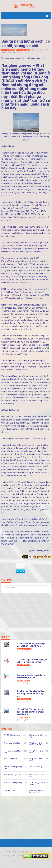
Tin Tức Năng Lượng (23, 50)
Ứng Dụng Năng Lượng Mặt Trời (36, 744)
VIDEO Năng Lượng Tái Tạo (37, 783)
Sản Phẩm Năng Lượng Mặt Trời (13, 768)
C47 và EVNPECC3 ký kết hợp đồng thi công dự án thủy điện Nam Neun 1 (30, 712)
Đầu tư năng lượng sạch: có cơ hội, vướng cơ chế (26, 43)
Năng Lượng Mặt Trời (24, 649)
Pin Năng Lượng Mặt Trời (12, 752)
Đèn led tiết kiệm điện (13, 775)
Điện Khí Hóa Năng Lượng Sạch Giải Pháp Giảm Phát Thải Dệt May (31, 694)
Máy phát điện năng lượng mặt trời (37, 791)
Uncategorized (10, 790)
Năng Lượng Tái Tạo (8, 50)
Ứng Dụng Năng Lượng (36, 760)
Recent (6, 637)
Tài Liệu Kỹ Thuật (36, 767)
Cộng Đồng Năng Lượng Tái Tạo (34, 852)
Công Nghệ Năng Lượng (36, 752)
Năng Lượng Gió (11, 759)
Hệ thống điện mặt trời (37, 776)
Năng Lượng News (15, 53)
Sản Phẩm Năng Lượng (13, 783)
